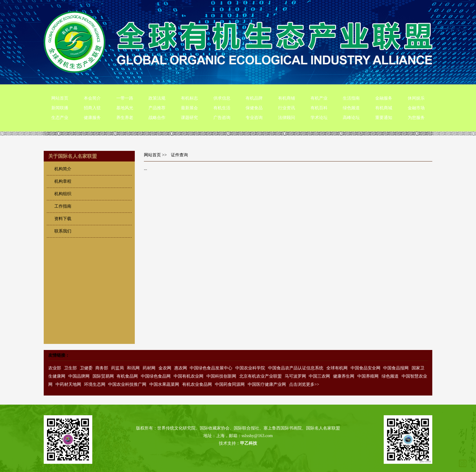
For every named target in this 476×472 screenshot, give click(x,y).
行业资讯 (287, 108)
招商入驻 (92, 108)
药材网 (149, 368)
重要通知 (384, 118)
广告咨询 (222, 118)
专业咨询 (254, 118)
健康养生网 (344, 376)
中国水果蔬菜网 (164, 384)
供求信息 (222, 98)
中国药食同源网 (230, 384)
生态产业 (60, 118)
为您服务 (416, 118)
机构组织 (63, 194)
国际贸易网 (103, 376)
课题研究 (189, 118)
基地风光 (125, 108)
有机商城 (384, 108)
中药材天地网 (68, 384)
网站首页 (60, 98)
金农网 (165, 368)
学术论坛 (319, 118)
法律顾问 (287, 118)
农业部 (55, 368)
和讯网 (133, 368)
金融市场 (416, 108)
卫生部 (70, 368)
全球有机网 (337, 368)
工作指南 (63, 206)
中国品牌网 (79, 376)
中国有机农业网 (189, 376)
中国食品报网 (396, 368)
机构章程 (63, 181)
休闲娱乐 (416, 98)
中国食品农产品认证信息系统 (296, 368)
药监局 (117, 368)
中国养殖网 (368, 376)
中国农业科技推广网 (127, 384)
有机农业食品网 (197, 384)
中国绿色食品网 (156, 376)
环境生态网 (95, 384)
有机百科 (319, 108)
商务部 (102, 368)
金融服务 (384, 98)
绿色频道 (351, 108)
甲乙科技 (249, 443)
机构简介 (63, 169)
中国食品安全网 (365, 368)
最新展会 (189, 108)
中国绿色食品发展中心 (211, 368)
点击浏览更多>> (304, 384)
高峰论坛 (351, 118)
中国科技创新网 (221, 376)
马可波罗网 (295, 376)
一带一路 (125, 98)
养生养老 (125, 118)
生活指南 (351, 98)
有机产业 (319, 98)
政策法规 (157, 98)
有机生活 (222, 108)
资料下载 (63, 219)
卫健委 (86, 368)
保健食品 (254, 108)
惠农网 (181, 368)
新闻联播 (60, 108)
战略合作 (157, 118)
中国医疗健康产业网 (267, 384)
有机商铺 (287, 98)
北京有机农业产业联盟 (260, 376)
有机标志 (189, 98)
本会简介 (92, 98)
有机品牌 (254, 98)
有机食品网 (127, 376)
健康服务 (92, 118)
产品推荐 (157, 108)
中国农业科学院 (250, 368)
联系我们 (63, 231)
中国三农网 (319, 376)
